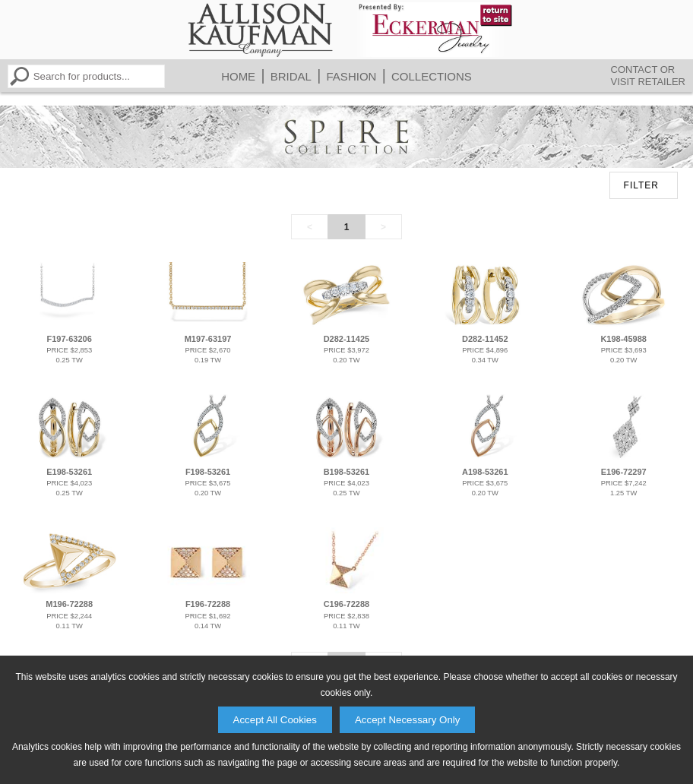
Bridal (291, 76)
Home (238, 76)
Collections (432, 76)
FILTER (641, 185)
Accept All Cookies (275, 720)
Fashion (352, 76)
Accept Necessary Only (408, 720)
